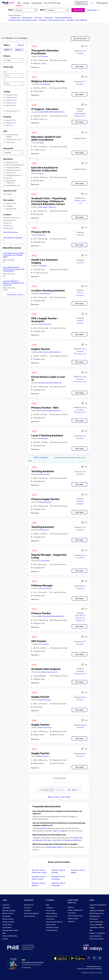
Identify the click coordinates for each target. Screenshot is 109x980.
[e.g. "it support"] (26, 10)
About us (71, 907)
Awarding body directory (54, 922)
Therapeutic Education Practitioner (45, 52)
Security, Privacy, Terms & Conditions (89, 969)
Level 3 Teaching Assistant (47, 435)
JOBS (5, 900)
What (11, 10)
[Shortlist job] (83, 46)
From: (5, 72)
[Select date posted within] (14, 153)
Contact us (6, 905)
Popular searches (8, 922)
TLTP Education (43, 56)
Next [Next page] (75, 790)
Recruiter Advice (30, 916)
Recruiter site (29, 905)
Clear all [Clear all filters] (21, 45)
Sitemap (5, 939)
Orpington (23, 38)
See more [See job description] (36, 67)
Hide (5, 131)
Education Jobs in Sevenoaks (58, 884)
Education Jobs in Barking (77, 20)
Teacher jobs (15, 18)
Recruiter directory (9, 911)
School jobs (49, 18)
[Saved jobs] (102, 3)
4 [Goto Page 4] (60, 790)
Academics (42, 235)
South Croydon (10, 220)
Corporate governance (75, 916)
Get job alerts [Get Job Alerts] (80, 39)
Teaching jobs (27, 18)
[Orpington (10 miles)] (19, 50)
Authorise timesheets (97, 911)
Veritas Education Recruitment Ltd (49, 352)
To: (4, 80)
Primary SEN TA (41, 232)
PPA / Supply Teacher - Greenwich (45, 320)
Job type (7, 92)
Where (42, 10)
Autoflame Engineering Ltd (48, 672)
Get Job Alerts (41, 458)
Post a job (28, 908)
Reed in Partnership (96, 922)
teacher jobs (78, 838)
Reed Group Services (97, 913)
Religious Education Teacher (48, 81)
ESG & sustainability (97, 939)
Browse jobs (93, 10)
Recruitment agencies (31, 913)
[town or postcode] (57, 10)
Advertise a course (52, 927)
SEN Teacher (39, 641)
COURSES (50, 900)
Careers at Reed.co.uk (75, 910)
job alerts (43, 828)
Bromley (8, 226)
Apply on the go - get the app (59, 797)
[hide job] (86, 46)
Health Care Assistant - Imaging (45, 261)
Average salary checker (10, 930)
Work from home (8, 913)
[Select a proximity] (14, 61)
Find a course (51, 911)
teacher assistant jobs (73, 840)
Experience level (10, 191)
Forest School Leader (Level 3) (48, 378)
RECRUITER (29, 900)
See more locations (11, 232)
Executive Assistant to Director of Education (45, 169)
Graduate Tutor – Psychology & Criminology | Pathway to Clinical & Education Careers (49, 201)
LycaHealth (43, 266)
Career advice (7, 925)
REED (92, 900)
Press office (72, 913)
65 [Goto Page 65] (69, 790)
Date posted (8, 148)
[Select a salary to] (14, 84)
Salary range (8, 67)
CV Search (28, 911)
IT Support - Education (45, 109)
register (64, 831)
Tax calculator (7, 927)
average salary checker (54, 847)
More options (9, 200)
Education (10, 38)
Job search (6, 908)
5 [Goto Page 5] (63, 790)
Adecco (41, 143)
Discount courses (52, 916)
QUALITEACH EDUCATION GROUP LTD (51, 616)
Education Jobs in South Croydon (52, 20)
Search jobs (78, 10)
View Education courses (16, 295)
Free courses (50, 919)
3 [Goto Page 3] (57, 790)
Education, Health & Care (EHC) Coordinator (46, 138)
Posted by (7, 117)
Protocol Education (45, 294)
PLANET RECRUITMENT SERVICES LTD (51, 112)
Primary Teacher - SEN (45, 408)
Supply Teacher (40, 697)
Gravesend (8, 228)
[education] (8, 50)
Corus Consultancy (44, 561)
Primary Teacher (41, 613)
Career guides (51, 925)
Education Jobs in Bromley (58, 871)
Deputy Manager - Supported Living (49, 556)
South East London (11, 218)
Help (4, 933)
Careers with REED (96, 925)
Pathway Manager (42, 585)
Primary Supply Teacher (46, 499)
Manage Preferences (94, 966)
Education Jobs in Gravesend (58, 878)
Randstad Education (45, 502)
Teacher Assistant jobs (64, 18)
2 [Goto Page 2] (54, 790)
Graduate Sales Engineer (46, 669)
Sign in (56, 831)
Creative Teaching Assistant (48, 291)
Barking (7, 223)
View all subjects (52, 913)
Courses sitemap (52, 930)
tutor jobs (47, 840)
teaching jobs (38, 840)
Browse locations (8, 919)
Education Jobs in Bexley (78, 871)
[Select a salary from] (14, 75)
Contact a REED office (10, 936)
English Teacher (41, 349)
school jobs (56, 840)
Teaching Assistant (43, 471)
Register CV (81, 3)
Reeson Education (45, 700)
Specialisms (8, 159)
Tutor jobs (38, 18)
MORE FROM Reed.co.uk (73, 901)
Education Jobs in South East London (23, 20)
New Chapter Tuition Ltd (47, 207)
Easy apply (79, 66)
